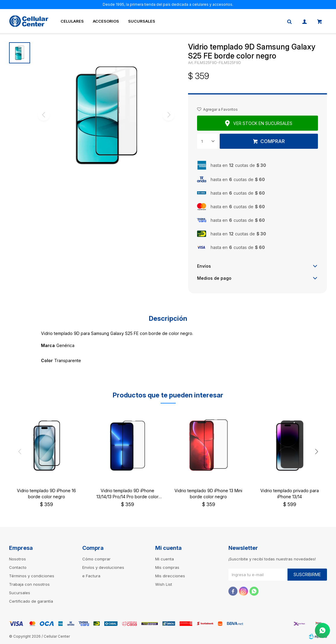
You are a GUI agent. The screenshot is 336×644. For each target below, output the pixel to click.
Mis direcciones (170, 576)
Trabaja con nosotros (29, 584)
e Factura (91, 576)
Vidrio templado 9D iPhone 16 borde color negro (46, 494)
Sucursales (142, 21)
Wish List (164, 584)
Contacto (18, 567)
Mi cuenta (165, 559)
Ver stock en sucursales (263, 123)
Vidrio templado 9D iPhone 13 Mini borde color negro (208, 494)
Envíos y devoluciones (103, 567)
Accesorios (106, 21)
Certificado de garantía (31, 601)
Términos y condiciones (32, 576)
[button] (316, 451)
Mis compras (167, 567)
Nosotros (17, 559)
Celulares (72, 21)
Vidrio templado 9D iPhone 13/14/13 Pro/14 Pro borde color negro (127, 494)
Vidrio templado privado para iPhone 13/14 (290, 494)
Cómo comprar (96, 559)
